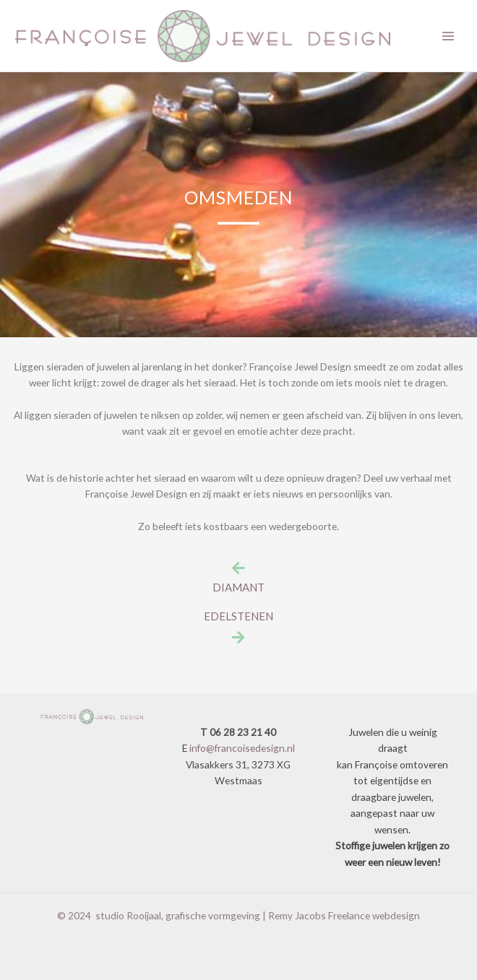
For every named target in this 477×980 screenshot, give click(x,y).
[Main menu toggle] (448, 36)
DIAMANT (239, 587)
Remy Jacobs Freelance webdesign (344, 915)
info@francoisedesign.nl (242, 748)
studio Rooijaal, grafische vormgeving (178, 915)
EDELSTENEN (239, 616)
